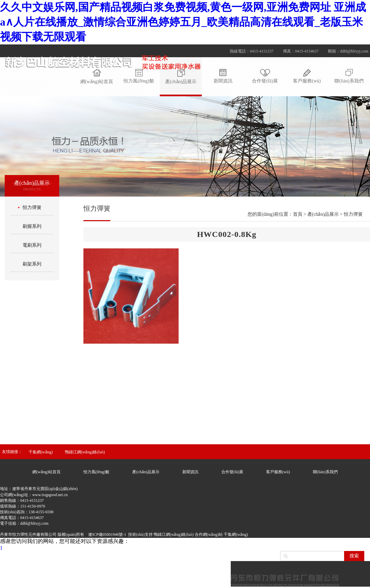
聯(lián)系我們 (325, 472)
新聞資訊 (190, 472)
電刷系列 (32, 245)
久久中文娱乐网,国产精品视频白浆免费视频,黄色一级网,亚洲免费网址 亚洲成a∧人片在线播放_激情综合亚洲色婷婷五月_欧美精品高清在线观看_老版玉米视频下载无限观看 (183, 22)
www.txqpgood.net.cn (50, 495)
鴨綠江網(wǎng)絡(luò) (85, 452)
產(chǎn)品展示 (146, 472)
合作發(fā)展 (232, 472)
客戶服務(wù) (278, 472)
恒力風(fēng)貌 (96, 472)
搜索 (354, 556)
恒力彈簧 (32, 207)
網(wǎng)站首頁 (46, 472)
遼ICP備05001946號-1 (107, 534)
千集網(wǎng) (41, 452)
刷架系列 (32, 264)
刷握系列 (32, 226)
